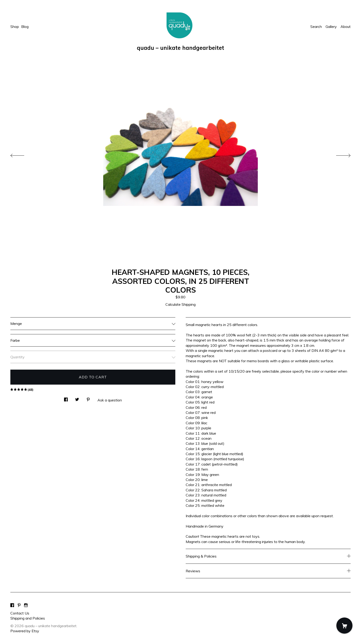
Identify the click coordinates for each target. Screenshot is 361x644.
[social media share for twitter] (77, 398)
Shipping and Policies (28, 618)
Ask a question (110, 400)
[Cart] (344, 626)
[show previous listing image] (22, 154)
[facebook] (12, 605)
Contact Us (20, 613)
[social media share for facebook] (66, 398)
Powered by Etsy (25, 631)
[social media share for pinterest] (88, 398)
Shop (15, 27)
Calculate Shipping (180, 304)
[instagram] (26, 605)
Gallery (331, 27)
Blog (25, 27)
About (346, 27)
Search (316, 27)
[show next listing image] (339, 154)
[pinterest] (19, 605)
